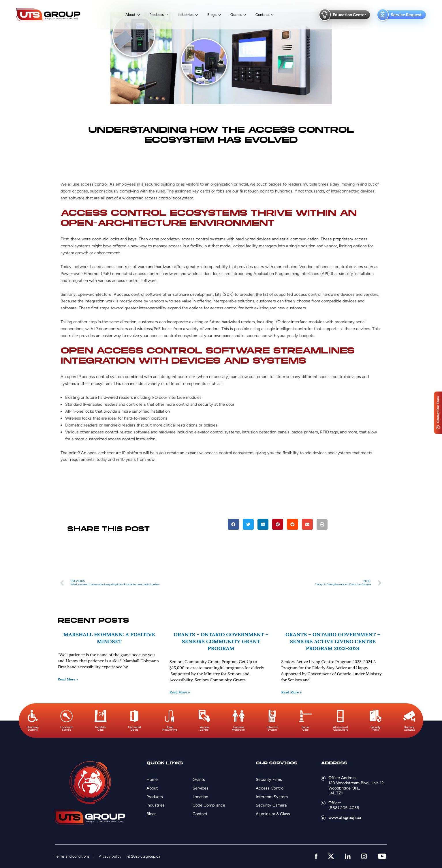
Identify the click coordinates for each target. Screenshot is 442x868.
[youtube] (382, 856)
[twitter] (331, 856)
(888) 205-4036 (344, 808)
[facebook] (316, 856)
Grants (236, 15)
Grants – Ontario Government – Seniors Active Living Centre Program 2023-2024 (333, 641)
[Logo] (48, 15)
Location (200, 797)
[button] (233, 524)
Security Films (269, 779)
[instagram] (364, 856)
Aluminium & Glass (273, 814)
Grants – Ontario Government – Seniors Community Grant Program (221, 641)
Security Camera (271, 805)
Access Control (270, 788)
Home (152, 779)
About (130, 15)
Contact (262, 15)
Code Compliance (209, 805)
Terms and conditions (72, 856)
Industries (186, 15)
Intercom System (272, 797)
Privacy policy (110, 856)
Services (201, 788)
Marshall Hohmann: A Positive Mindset (109, 638)
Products (157, 15)
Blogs (212, 15)
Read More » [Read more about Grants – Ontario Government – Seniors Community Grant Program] (180, 692)
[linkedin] (348, 856)
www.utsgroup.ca (345, 818)
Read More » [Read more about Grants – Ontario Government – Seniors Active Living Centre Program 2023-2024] (291, 692)
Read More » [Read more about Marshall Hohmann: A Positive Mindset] (68, 679)
